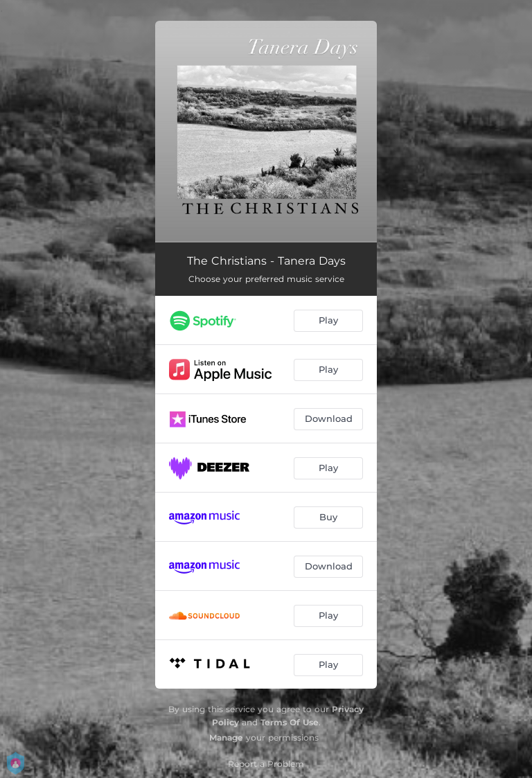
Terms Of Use (290, 722)
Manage (226, 737)
